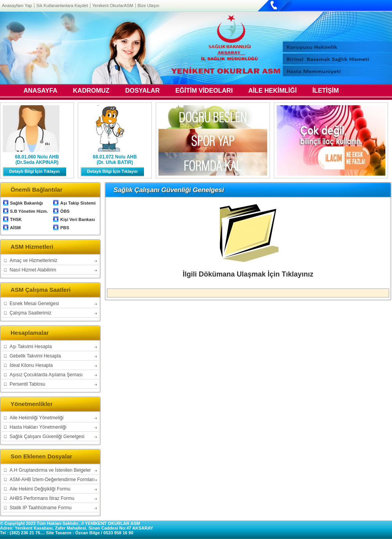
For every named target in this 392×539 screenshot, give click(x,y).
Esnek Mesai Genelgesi (34, 304)
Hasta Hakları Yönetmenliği (38, 427)
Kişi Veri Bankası (78, 219)
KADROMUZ (91, 91)
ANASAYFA (40, 91)
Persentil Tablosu (28, 384)
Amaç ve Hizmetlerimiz (34, 261)
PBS (65, 228)
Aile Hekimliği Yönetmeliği (37, 418)
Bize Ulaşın (149, 5)
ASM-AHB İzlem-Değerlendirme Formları (52, 480)
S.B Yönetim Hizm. (29, 211)
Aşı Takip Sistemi (78, 203)
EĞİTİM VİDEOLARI (204, 91)
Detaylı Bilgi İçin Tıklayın (35, 171)
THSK (16, 219)
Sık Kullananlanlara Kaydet (62, 5)
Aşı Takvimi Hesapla (31, 347)
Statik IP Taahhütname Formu (41, 508)
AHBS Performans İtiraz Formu (42, 498)
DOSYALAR (142, 91)
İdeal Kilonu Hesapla (31, 365)
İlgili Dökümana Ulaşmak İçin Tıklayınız (248, 274)
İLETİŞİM (325, 91)
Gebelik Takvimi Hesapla (35, 356)
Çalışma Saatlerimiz (31, 313)
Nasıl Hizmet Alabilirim (33, 270)
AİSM (16, 228)
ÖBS (65, 211)
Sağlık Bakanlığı (27, 203)
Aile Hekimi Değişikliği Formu (40, 489)
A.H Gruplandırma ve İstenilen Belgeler (50, 470)
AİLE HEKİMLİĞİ (273, 91)
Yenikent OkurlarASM (113, 5)
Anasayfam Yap (17, 5)
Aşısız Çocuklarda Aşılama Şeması (46, 375)
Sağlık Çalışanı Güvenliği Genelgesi (47, 437)
